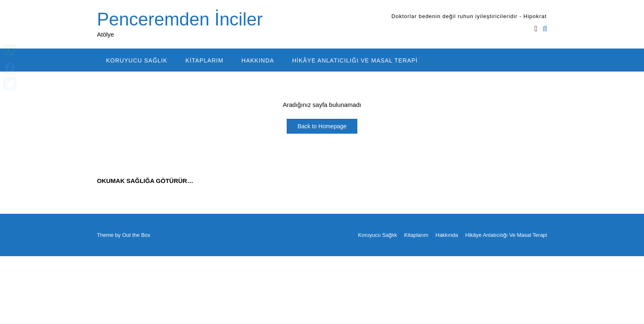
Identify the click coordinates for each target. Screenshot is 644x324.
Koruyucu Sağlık (137, 60)
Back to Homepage (322, 126)
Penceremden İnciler (180, 19)
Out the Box (136, 235)
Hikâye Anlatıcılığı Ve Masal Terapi (355, 60)
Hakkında (258, 60)
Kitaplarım (205, 60)
